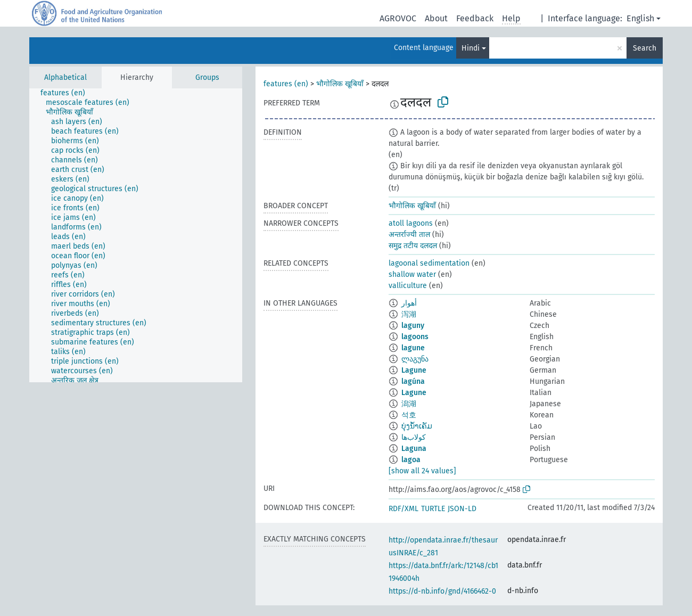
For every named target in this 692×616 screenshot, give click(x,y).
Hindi (471, 48)
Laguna (414, 449)
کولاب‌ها (414, 437)
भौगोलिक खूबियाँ (340, 84)
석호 (409, 415)
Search (645, 48)
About (436, 18)
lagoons (415, 337)
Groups (207, 77)
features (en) (286, 84)
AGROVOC (398, 18)
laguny (413, 326)
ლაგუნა (415, 359)
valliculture (408, 286)
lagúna (413, 381)
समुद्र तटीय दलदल (413, 246)
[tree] (136, 235)
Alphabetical (65, 77)
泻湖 (409, 314)
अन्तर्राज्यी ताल (409, 235)
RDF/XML (403, 509)
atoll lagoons (411, 223)
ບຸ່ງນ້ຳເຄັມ (417, 426)
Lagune (414, 370)
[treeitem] (67, 93)
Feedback (475, 18)
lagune (413, 348)
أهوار (409, 303)
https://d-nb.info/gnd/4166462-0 (442, 591)
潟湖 (409, 404)
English (640, 18)
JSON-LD (462, 509)
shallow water (412, 274)
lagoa (411, 460)
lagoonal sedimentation (429, 263)
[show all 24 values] (422, 471)
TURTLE (433, 509)
